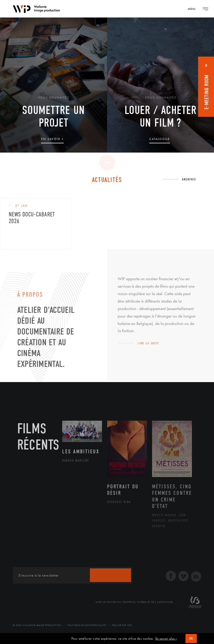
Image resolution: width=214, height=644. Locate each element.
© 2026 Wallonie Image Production (37, 625)
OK (191, 638)
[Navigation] (193, 9)
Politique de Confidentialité (87, 625)
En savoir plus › (166, 639)
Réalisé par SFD (122, 625)
